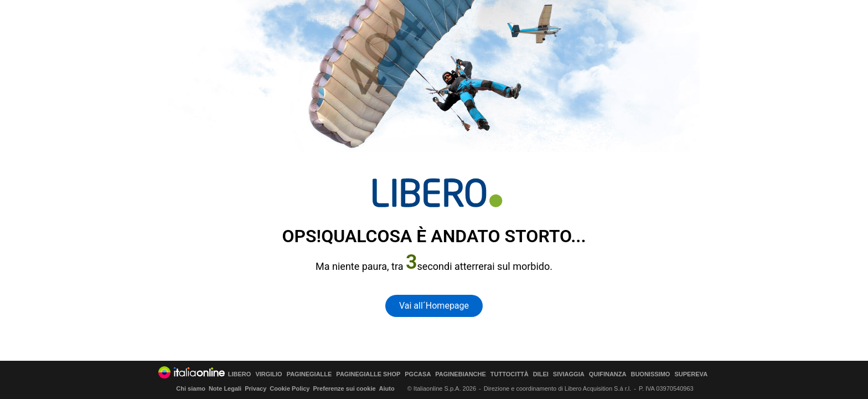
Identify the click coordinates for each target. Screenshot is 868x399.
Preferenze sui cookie (344, 388)
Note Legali (225, 388)
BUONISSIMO (650, 374)
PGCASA (418, 374)
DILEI (541, 374)
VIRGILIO (268, 374)
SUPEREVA (691, 374)
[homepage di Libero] (438, 193)
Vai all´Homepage (434, 306)
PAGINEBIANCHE (460, 374)
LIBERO (240, 374)
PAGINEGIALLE (309, 374)
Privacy (255, 388)
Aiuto (387, 388)
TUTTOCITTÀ (510, 374)
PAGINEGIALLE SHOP (368, 374)
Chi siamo (191, 388)
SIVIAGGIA (569, 374)
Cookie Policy (290, 388)
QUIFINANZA (608, 374)
